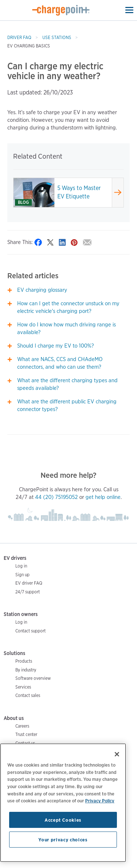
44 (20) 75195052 (56, 497)
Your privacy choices (63, 840)
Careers (22, 726)
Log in (21, 566)
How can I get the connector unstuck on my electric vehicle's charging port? (68, 307)
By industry (26, 670)
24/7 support (28, 592)
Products (24, 661)
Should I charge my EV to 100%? (56, 346)
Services (23, 687)
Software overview (33, 678)
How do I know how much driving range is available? (66, 328)
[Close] (117, 754)
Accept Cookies (63, 820)
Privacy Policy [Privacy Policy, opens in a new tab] (100, 801)
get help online (103, 497)
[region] (63, 803)
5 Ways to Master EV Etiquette (79, 192)
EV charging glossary (42, 290)
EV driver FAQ (29, 583)
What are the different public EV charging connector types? (67, 405)
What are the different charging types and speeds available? (67, 384)
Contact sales (28, 695)
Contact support (31, 631)
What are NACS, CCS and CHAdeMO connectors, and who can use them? (60, 363)
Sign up (22, 575)
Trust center (26, 734)
